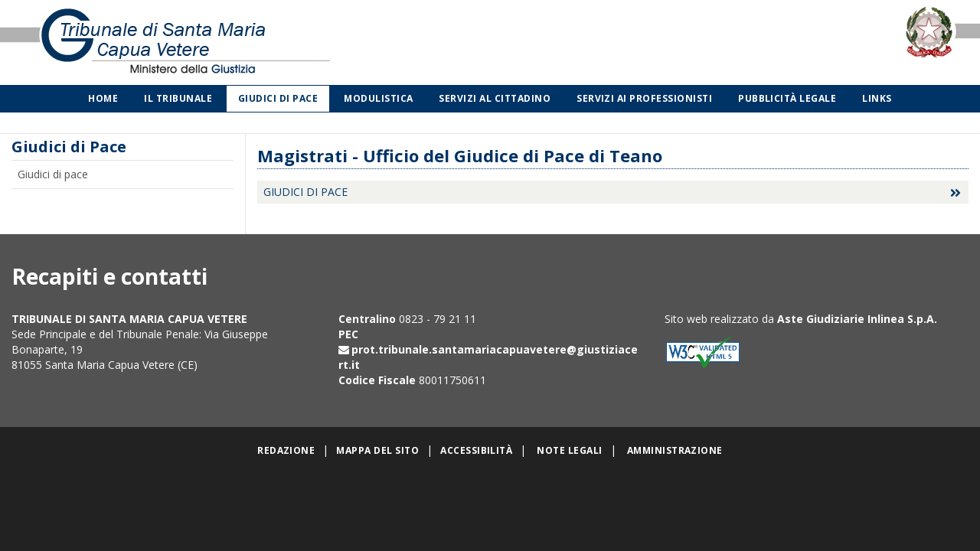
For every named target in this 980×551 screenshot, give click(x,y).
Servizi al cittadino (495, 98)
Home (103, 98)
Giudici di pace (53, 174)
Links (877, 98)
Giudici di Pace (278, 98)
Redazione (286, 450)
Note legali (569, 450)
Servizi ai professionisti (644, 98)
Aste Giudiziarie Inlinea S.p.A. (857, 319)
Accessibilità (476, 450)
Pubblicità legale (787, 98)
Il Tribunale (178, 98)
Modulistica (378, 98)
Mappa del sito (377, 450)
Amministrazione (675, 450)
